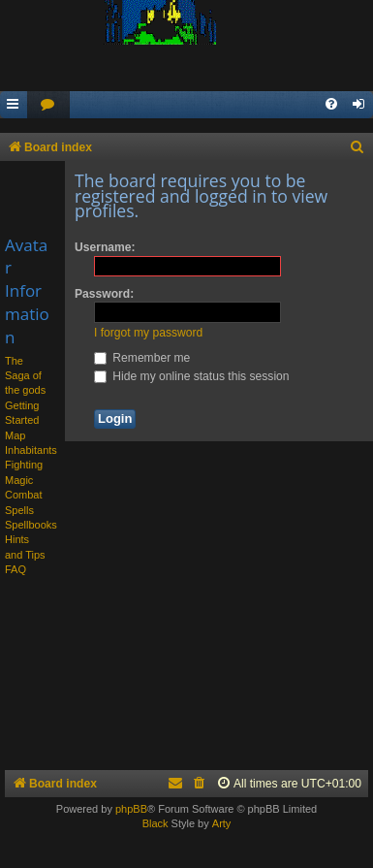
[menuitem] (48, 105)
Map (15, 435)
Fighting (24, 465)
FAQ (16, 569)
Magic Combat (24, 487)
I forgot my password (148, 333)
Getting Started (22, 413)
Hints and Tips (25, 547)
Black (155, 823)
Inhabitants (31, 450)
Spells (19, 510)
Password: (104, 294)
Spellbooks (31, 525)
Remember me (142, 358)
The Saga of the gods (25, 376)
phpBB (131, 809)
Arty (222, 823)
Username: (105, 247)
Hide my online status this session (192, 376)
